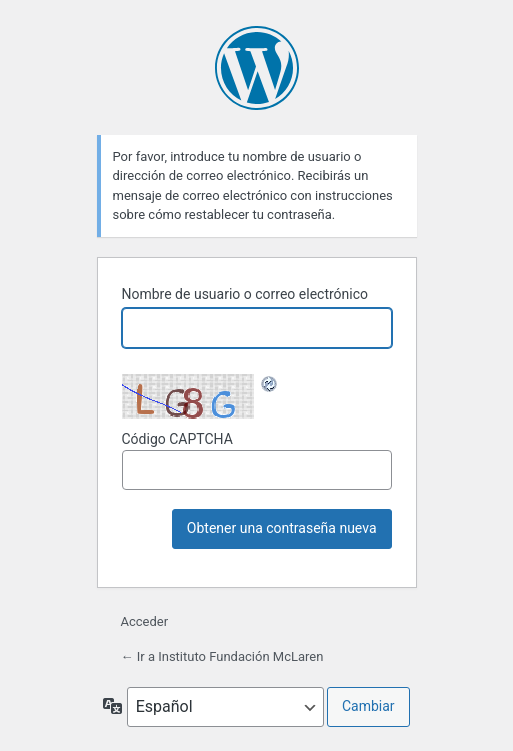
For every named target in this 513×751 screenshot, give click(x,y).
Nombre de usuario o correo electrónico (245, 294)
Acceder (145, 621)
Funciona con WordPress (257, 68)
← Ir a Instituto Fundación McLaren (222, 656)
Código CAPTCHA (257, 460)
